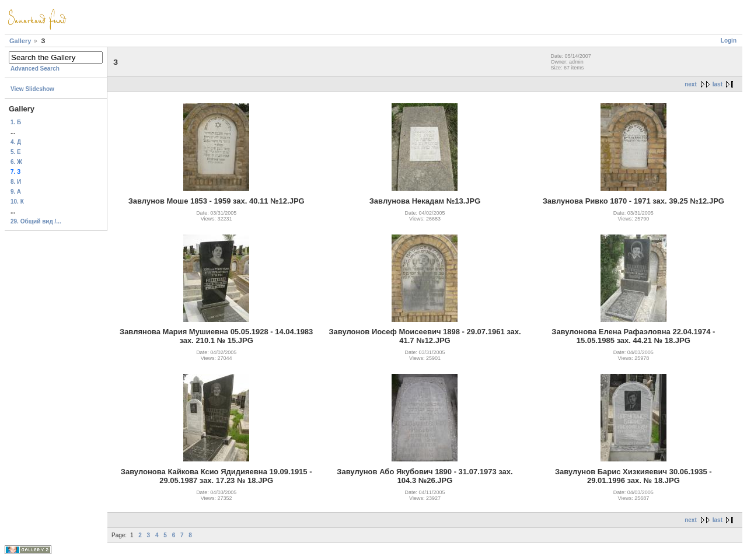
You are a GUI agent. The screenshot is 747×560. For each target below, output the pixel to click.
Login (729, 41)
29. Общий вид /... (36, 221)
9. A (16, 192)
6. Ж (16, 162)
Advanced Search (35, 69)
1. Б (16, 122)
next (691, 84)
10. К (17, 202)
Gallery (20, 41)
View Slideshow (32, 89)
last (718, 84)
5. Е (16, 152)
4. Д (16, 142)
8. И (16, 182)
